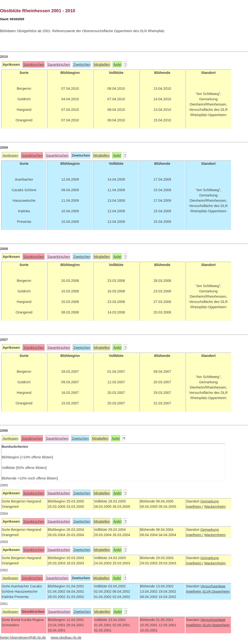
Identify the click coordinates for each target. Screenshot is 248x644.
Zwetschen (82, 65)
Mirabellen (102, 65)
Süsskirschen (34, 65)
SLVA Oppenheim (216, 591)
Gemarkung (209, 501)
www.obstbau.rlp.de (66, 638)
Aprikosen (10, 155)
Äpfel (117, 65)
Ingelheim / (195, 507)
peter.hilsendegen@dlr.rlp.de (23, 638)
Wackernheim (215, 507)
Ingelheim (194, 591)
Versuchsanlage (213, 586)
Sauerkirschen (59, 65)
